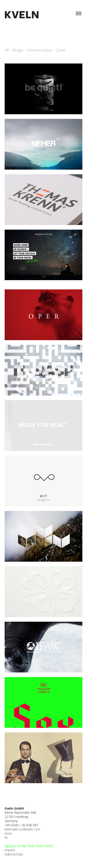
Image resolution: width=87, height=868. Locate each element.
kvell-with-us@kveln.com (22, 829)
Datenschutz (14, 854)
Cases (60, 50)
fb (6, 838)
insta (8, 833)
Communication (39, 50)
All (7, 50)
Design (18, 50)
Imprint (10, 850)
